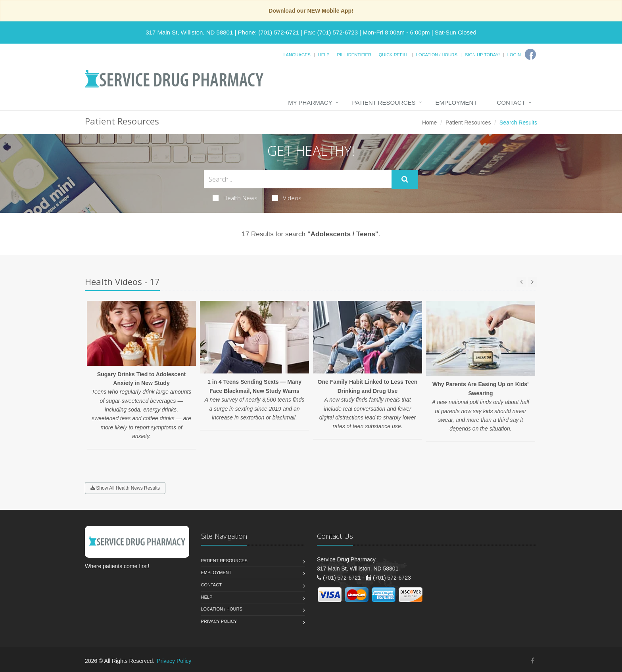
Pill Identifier (354, 55)
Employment (456, 102)
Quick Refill (394, 55)
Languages (297, 55)
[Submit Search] (405, 179)
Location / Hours (437, 55)
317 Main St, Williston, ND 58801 (189, 32)
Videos (287, 198)
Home (429, 123)
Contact (511, 102)
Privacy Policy (219, 621)
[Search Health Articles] (298, 179)
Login (514, 55)
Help (324, 55)
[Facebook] (530, 54)
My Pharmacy (310, 102)
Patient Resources (384, 102)
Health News (235, 198)
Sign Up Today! (482, 55)
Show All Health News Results (125, 488)
